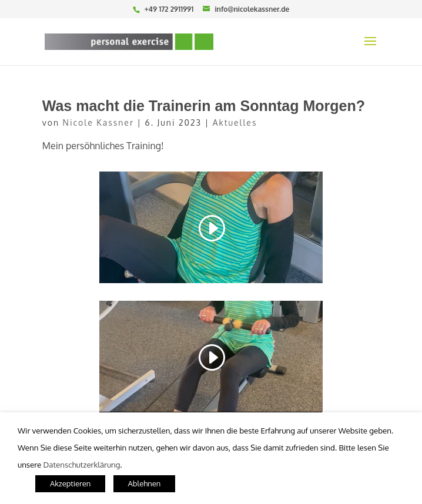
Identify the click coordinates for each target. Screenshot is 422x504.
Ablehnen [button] (145, 483)
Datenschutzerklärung (82, 464)
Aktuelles (235, 122)
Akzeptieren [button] (70, 483)
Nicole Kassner (98, 122)
